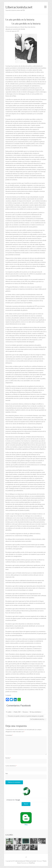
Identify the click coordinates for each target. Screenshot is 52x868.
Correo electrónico (11, 766)
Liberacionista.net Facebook (26, 858)
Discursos (25, 712)
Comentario (9, 735)
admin (10, 712)
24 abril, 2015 (17, 712)
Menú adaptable (45, 7)
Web (7, 774)
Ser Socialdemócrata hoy (38, 719)
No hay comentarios (35, 712)
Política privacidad (31, 861)
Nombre (8, 758)
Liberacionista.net (19, 7)
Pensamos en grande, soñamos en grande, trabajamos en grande (25, 716)
